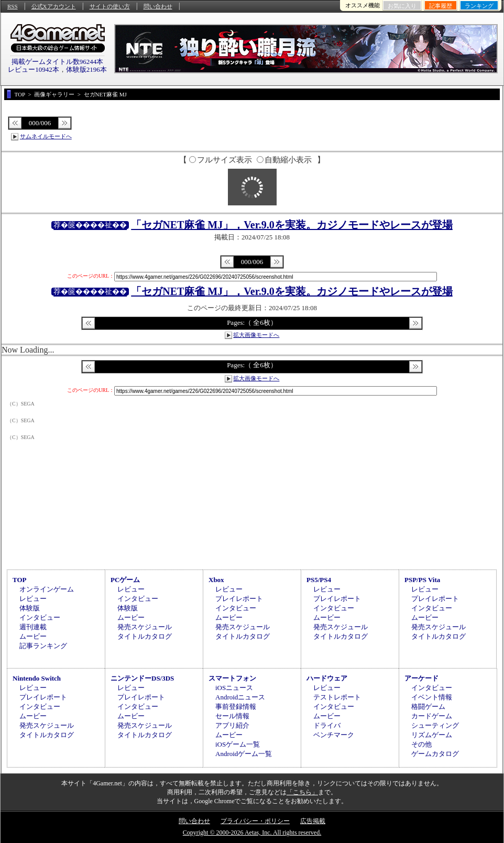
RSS (13, 6)
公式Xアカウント (54, 6)
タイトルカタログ (145, 636)
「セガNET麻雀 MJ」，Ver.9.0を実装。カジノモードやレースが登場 (292, 225)
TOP (20, 580)
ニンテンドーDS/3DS (142, 678)
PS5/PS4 (319, 580)
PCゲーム (125, 580)
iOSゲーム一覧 (238, 744)
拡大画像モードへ (256, 335)
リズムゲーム (432, 735)
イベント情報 (432, 697)
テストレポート (337, 697)
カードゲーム (432, 716)
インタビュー (40, 617)
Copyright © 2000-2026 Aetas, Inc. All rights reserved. (252, 833)
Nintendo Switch (37, 678)
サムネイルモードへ (46, 136)
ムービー (33, 636)
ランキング (479, 6)
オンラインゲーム (47, 589)
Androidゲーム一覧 (244, 754)
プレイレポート (239, 599)
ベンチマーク (334, 735)
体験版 (30, 608)
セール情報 (232, 716)
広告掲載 (313, 821)
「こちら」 (302, 792)
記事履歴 (441, 6)
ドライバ (327, 725)
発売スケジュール (145, 627)
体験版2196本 (86, 69)
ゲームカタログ (435, 754)
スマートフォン (232, 678)
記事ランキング (43, 646)
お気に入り (402, 6)
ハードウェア (327, 678)
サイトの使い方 (110, 6)
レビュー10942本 (34, 69)
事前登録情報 (236, 707)
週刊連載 (33, 627)
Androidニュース (240, 697)
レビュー (33, 599)
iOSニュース (234, 688)
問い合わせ (158, 6)
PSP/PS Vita (422, 580)
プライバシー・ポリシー (255, 821)
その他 (421, 744)
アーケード (421, 678)
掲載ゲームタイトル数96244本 (58, 62)
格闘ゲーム (428, 707)
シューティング (435, 725)
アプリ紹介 (232, 725)
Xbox (216, 580)
